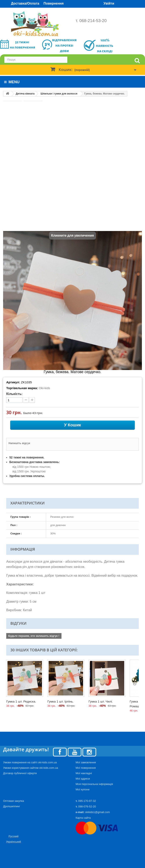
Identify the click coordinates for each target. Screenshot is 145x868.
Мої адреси (83, 779)
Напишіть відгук (19, 443)
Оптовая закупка (14, 801)
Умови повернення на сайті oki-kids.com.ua (30, 762)
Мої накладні (84, 773)
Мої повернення (86, 768)
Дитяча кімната (25, 94)
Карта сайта (83, 818)
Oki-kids (44, 388)
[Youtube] (75, 752)
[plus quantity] (32, 400)
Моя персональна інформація (94, 784)
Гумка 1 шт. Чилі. (101, 701)
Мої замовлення (86, 762)
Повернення (54, 3)
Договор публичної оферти (20, 773)
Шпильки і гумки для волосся (59, 94)
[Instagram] (89, 752)
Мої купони (82, 789)
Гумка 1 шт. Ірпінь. (60, 701)
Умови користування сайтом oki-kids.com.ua (31, 768)
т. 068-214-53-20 (91, 21)
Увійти (109, 3)
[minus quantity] (26, 400)
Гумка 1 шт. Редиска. (21, 701)
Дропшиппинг (12, 806)
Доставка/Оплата (25, 3)
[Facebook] (60, 752)
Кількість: (14, 394)
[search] (137, 61)
